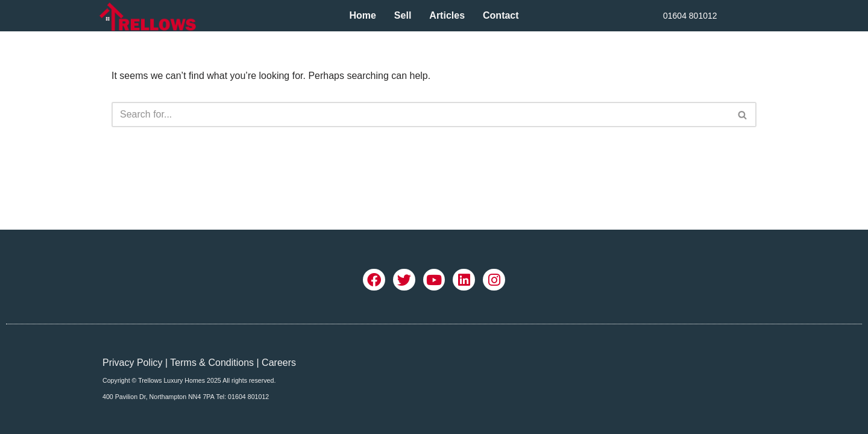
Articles (447, 15)
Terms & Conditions (212, 363)
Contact (501, 15)
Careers (279, 363)
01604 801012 (690, 16)
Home (362, 15)
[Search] (420, 115)
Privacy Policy (133, 363)
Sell (403, 15)
